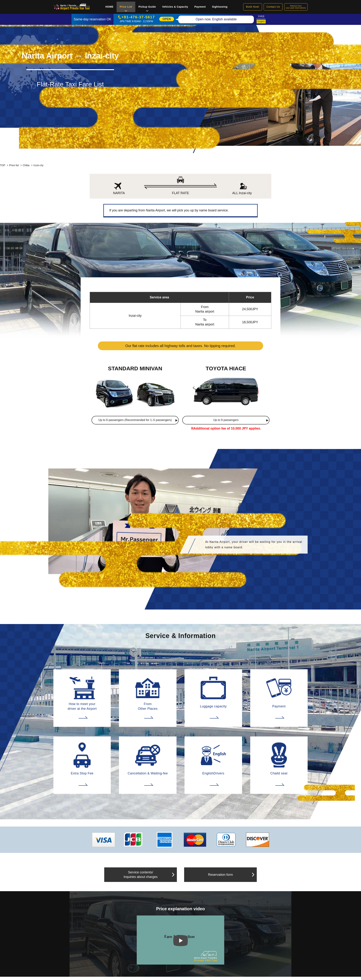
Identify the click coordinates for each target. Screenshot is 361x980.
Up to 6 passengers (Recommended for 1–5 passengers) (135, 420)
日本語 (261, 16)
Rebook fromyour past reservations (296, 7)
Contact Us (273, 7)
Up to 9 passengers (226, 420)
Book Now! (253, 7)
